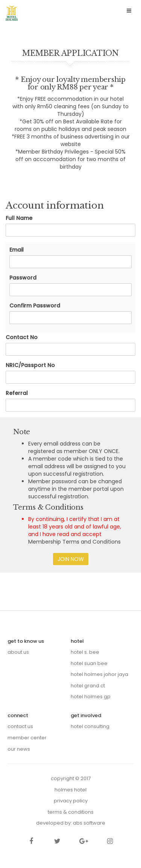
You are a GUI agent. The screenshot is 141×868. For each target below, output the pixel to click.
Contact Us (20, 726)
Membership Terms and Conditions (74, 542)
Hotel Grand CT (88, 686)
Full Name (19, 218)
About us (18, 652)
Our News (19, 749)
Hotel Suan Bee (89, 663)
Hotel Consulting (90, 726)
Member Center (27, 738)
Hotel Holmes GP (91, 697)
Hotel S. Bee (85, 652)
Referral (17, 393)
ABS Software (89, 823)
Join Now (71, 559)
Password (23, 278)
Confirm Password (35, 306)
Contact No (22, 337)
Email (17, 250)
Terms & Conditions (71, 812)
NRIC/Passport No (30, 365)
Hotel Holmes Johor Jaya (99, 674)
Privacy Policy (71, 801)
